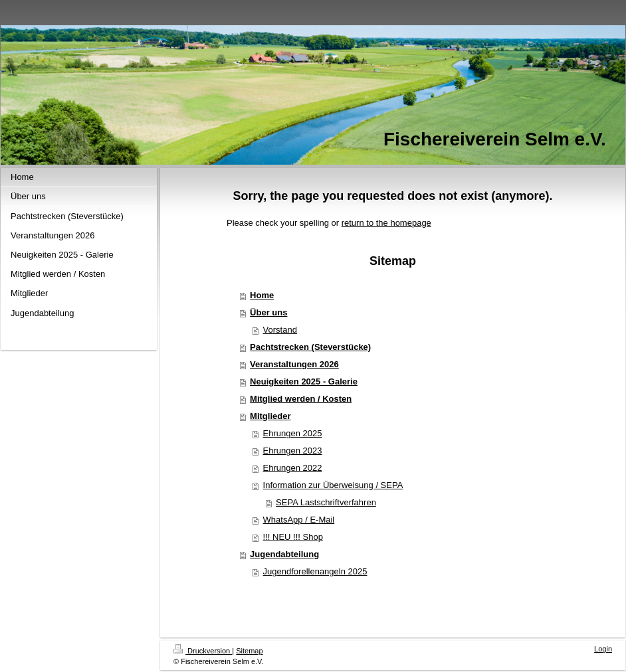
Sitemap (249, 651)
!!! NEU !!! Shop (293, 537)
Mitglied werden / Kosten (301, 399)
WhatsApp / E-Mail (299, 520)
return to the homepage (386, 223)
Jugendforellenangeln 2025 (315, 571)
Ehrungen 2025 (293, 433)
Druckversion (203, 651)
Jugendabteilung (284, 554)
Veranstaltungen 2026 (294, 364)
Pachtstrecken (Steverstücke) (310, 347)
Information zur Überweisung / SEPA (333, 485)
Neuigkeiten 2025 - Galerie (304, 381)
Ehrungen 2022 (293, 468)
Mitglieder (270, 416)
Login (603, 649)
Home (262, 295)
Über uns (268, 312)
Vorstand (280, 330)
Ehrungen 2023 (293, 451)
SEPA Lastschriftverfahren (326, 502)
